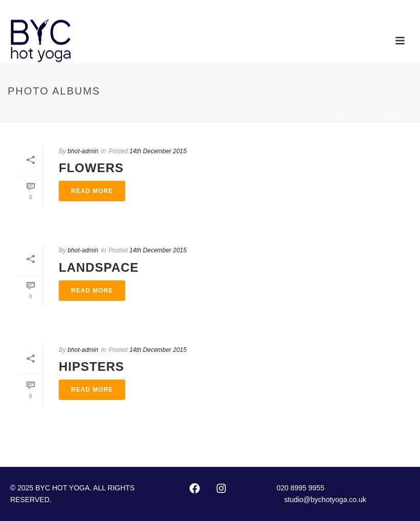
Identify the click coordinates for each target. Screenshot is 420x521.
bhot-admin (83, 151)
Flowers (91, 168)
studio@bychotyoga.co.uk (325, 500)
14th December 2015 (158, 151)
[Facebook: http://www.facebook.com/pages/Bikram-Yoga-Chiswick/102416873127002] (195, 488)
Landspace (99, 267)
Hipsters (91, 366)
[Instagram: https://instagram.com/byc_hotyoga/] (221, 488)
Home (340, 113)
